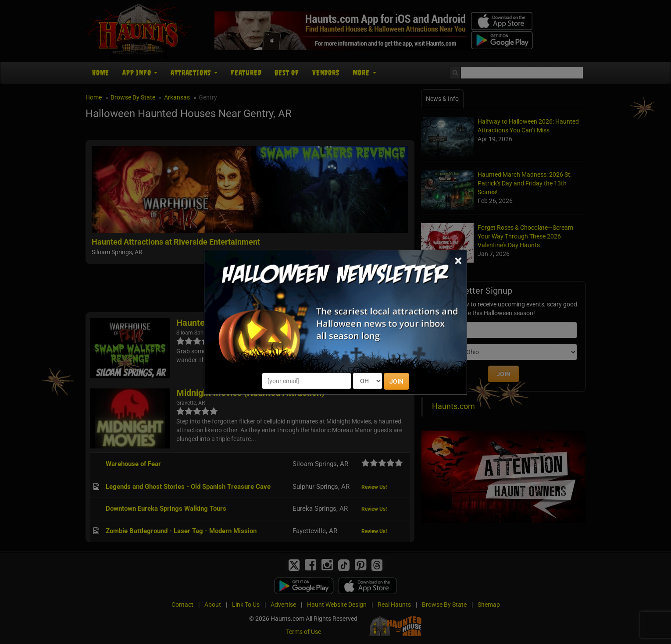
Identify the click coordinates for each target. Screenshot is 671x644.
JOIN (396, 381)
